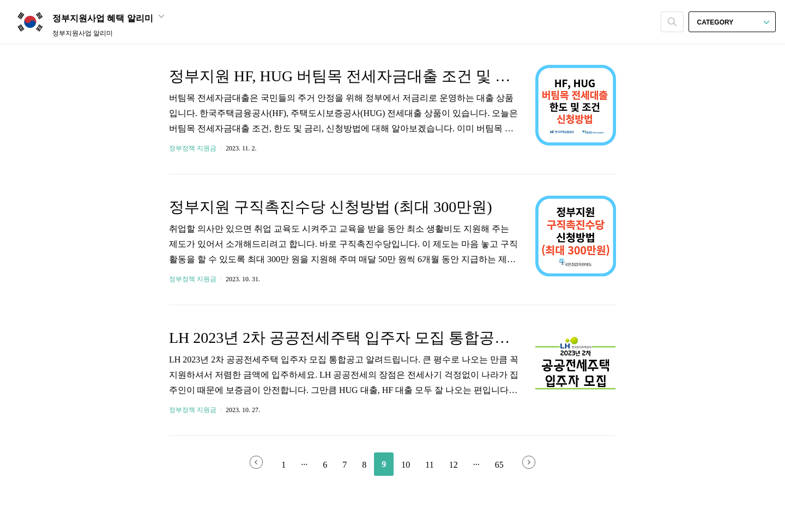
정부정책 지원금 (193, 148)
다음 (529, 462)
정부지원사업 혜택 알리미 (108, 18)
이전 (256, 462)
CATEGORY (733, 22)
